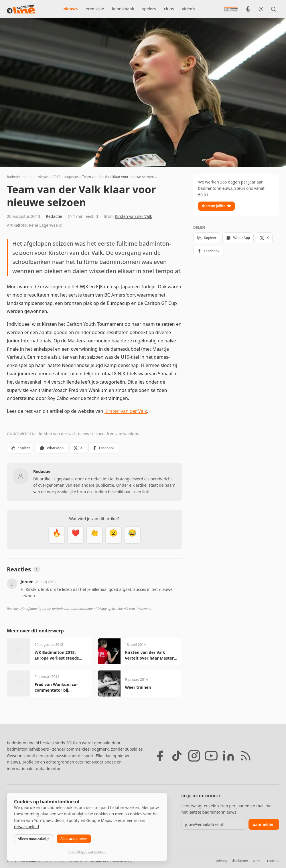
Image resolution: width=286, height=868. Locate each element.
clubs (169, 9)
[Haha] (132, 535)
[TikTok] (177, 756)
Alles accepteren (74, 839)
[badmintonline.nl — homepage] (21, 9)
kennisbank (123, 9)
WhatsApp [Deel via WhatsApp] (52, 448)
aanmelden (264, 824)
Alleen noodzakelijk (34, 839)
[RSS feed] (246, 756)
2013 (57, 177)
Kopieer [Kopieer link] (20, 448)
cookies (273, 861)
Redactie (54, 216)
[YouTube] (211, 756)
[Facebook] (160, 756)
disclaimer (240, 861)
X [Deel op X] (78, 448)
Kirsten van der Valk (133, 216)
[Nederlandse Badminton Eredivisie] (231, 9)
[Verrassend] (113, 535)
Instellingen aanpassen (87, 852)
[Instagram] (194, 756)
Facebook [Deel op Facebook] (103, 448)
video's (189, 9)
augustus (71, 177)
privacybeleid (26, 827)
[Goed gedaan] (94, 535)
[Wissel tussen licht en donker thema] (261, 9)
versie (258, 861)
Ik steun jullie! (216, 206)
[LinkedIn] (228, 756)
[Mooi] (76, 535)
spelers (149, 9)
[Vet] (57, 535)
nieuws (71, 9)
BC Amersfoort (120, 295)
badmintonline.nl (21, 177)
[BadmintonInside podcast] (248, 9)
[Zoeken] (273, 9)
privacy (221, 861)
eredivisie (95, 9)
